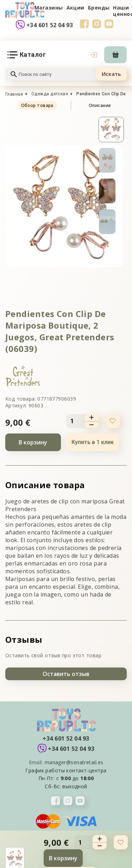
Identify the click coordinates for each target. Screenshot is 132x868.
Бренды (99, 8)
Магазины (49, 8)
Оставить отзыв (66, 674)
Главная (14, 94)
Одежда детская (50, 94)
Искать (111, 74)
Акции (76, 8)
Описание (100, 105)
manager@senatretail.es (74, 762)
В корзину (33, 442)
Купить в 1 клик (93, 442)
